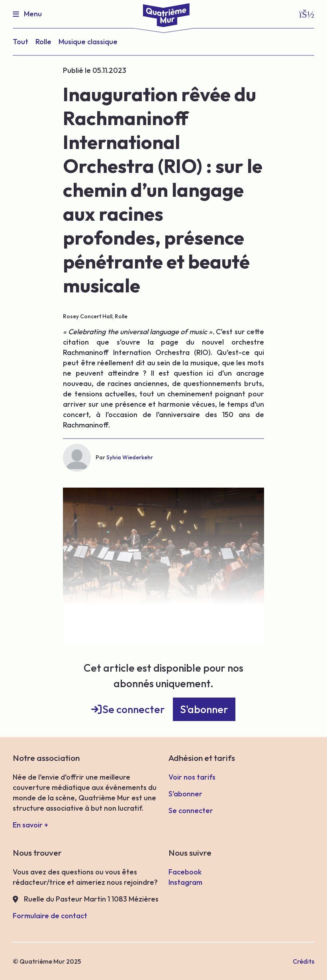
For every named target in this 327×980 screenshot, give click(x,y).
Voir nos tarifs (192, 777)
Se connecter (134, 709)
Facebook (185, 872)
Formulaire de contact (50, 916)
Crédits (304, 961)
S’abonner (185, 794)
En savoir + (30, 825)
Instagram (185, 882)
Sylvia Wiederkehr (130, 457)
